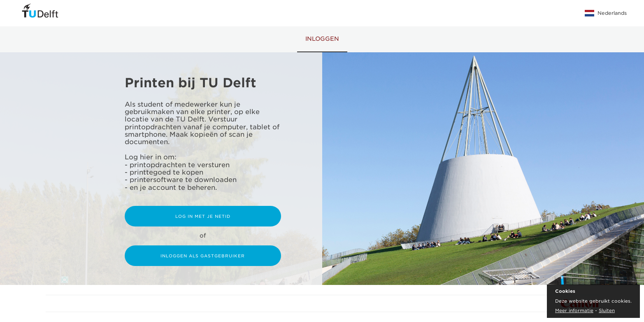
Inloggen (322, 39)
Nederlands (606, 13)
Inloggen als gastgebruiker (203, 256)
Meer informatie (574, 310)
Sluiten (607, 310)
